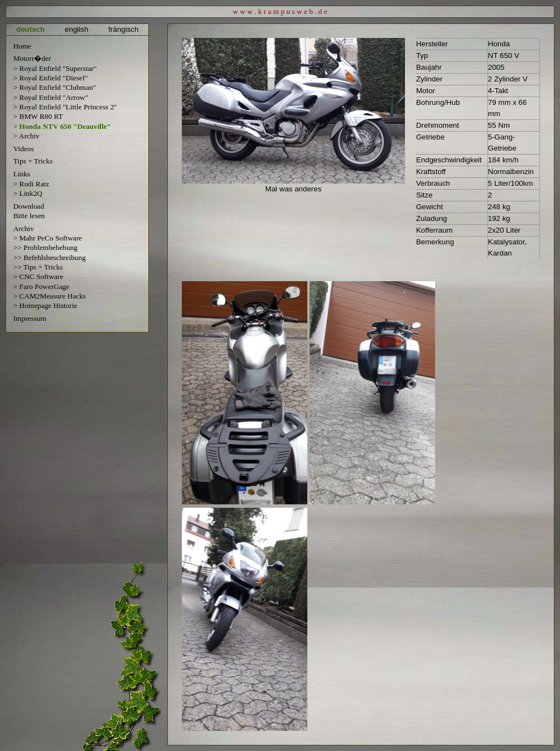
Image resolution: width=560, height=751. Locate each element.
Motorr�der (32, 58)
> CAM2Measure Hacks (50, 296)
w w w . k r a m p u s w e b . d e (280, 11)
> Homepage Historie (45, 305)
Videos (24, 149)
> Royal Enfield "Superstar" (55, 68)
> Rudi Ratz (32, 184)
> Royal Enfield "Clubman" (55, 87)
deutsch (30, 29)
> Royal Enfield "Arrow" (51, 97)
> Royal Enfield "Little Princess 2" (65, 107)
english (76, 29)
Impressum (30, 318)
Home (23, 46)
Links (22, 174)
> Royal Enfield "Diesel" (51, 78)
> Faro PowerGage (42, 287)
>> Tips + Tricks (38, 267)
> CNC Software (38, 276)
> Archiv (26, 136)
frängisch (123, 29)
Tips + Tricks (33, 161)
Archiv (24, 228)
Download (29, 206)
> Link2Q (28, 193)
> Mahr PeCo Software (48, 238)
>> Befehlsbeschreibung (50, 257)
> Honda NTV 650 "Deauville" (62, 127)
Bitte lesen (29, 216)
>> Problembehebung (45, 247)
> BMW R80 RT (38, 116)
